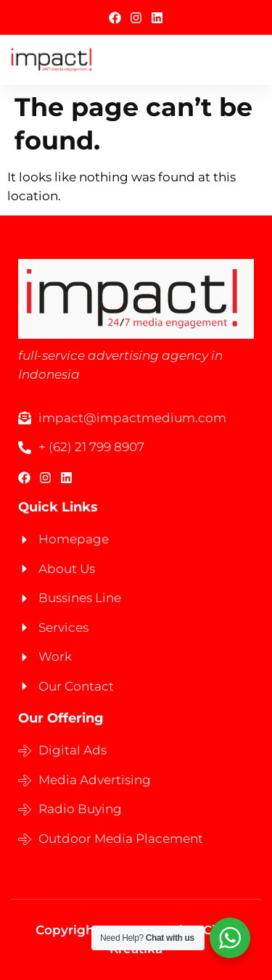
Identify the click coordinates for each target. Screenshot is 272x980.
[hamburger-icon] (245, 60)
